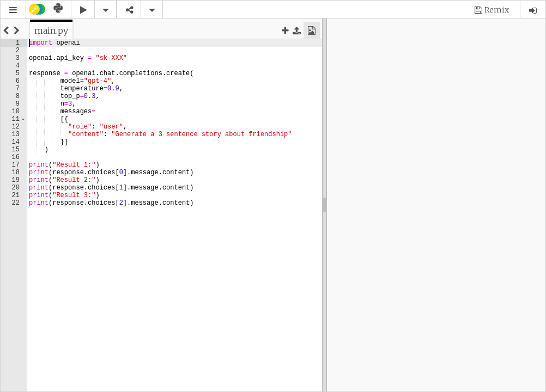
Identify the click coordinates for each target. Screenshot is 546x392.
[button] (13, 10)
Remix (497, 10)
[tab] (51, 30)
